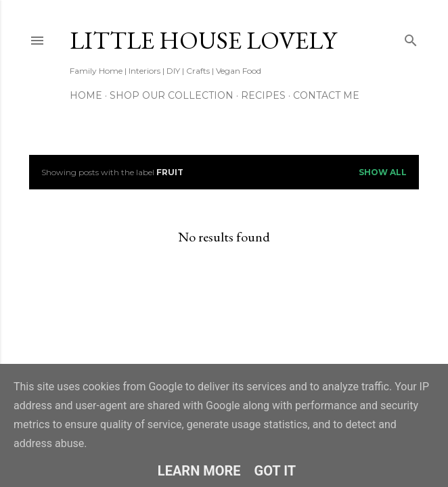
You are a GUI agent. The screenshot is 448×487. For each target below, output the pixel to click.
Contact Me (326, 95)
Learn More (199, 471)
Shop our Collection (172, 95)
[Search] (411, 38)
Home (86, 95)
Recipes (263, 95)
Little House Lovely (203, 40)
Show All (383, 172)
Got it (275, 471)
